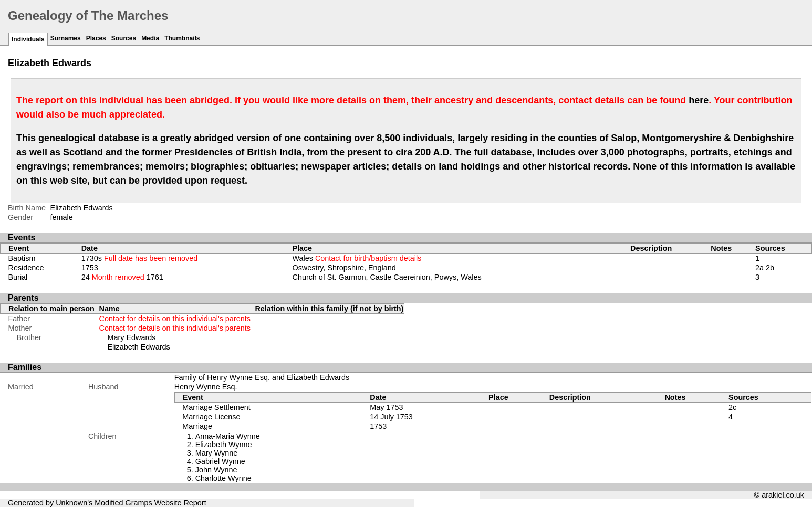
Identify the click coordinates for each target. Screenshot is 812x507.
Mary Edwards (132, 337)
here (699, 100)
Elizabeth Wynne (224, 445)
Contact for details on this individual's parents (175, 319)
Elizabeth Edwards (139, 347)
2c (732, 407)
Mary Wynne (217, 453)
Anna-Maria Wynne (228, 436)
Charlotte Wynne (223, 478)
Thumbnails (182, 38)
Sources (124, 38)
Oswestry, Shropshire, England (344, 268)
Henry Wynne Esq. (206, 387)
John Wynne (216, 470)
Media (150, 38)
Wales (357, 258)
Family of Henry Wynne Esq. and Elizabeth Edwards (262, 377)
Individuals (28, 39)
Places (96, 38)
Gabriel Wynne (220, 461)
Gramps (139, 503)
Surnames (66, 38)
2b (770, 268)
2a (759, 268)
